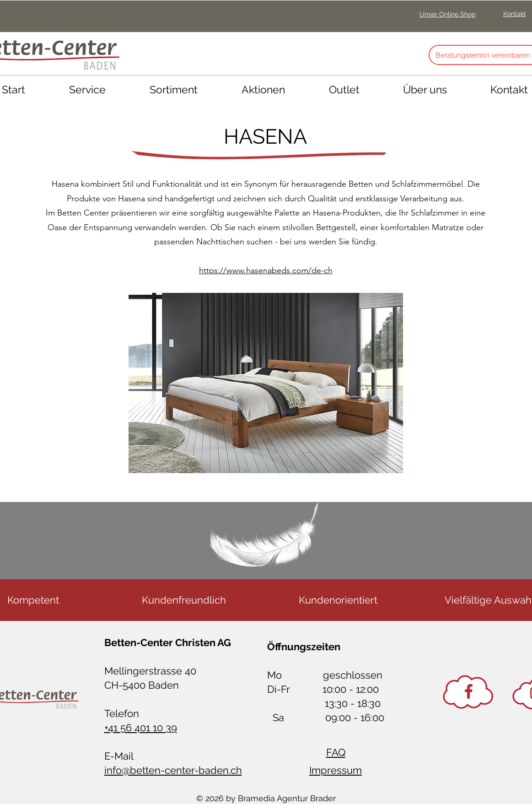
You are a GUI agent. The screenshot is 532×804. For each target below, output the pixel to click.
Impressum (336, 770)
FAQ (336, 752)
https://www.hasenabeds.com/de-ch (266, 270)
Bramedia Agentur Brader (287, 798)
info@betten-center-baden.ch (173, 770)
